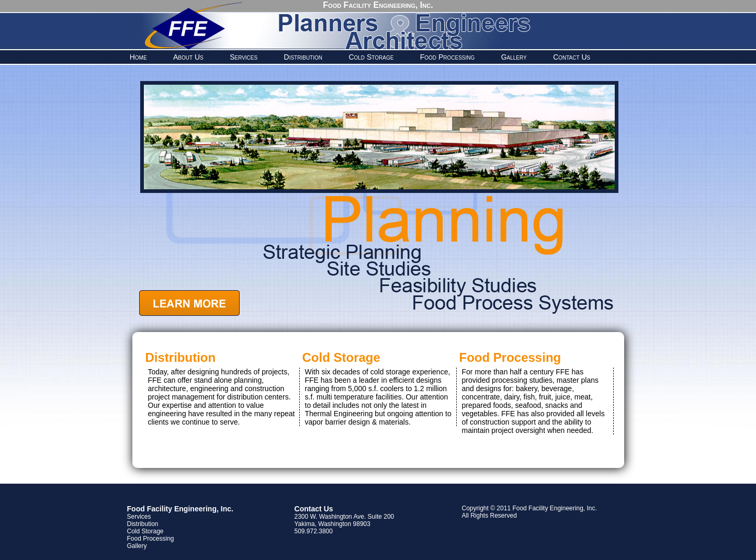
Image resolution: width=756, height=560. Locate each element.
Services (244, 57)
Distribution (303, 57)
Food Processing (448, 57)
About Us (188, 57)
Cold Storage (371, 57)
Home (138, 57)
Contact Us (572, 57)
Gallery (514, 57)
